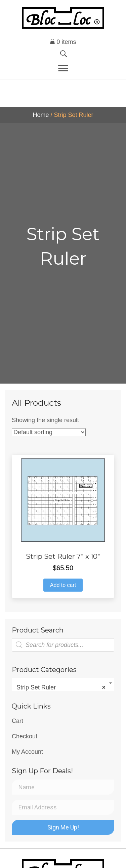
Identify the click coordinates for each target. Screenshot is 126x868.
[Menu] (63, 68)
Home (41, 115)
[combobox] (63, 684)
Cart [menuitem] (17, 721)
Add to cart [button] (63, 585)
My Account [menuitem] (27, 752)
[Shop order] (49, 432)
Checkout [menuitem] (25, 736)
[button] (63, 827)
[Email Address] (63, 807)
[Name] (63, 787)
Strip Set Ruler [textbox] (61, 687)
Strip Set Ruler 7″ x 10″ (63, 556)
